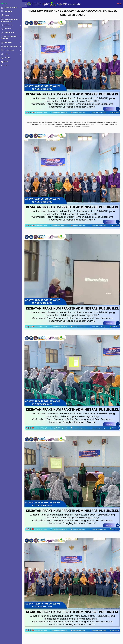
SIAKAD (5, 62)
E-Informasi (7, 43)
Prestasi (6, 15)
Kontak (5, 66)
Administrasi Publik (9, 8)
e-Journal (6, 58)
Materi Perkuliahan (9, 46)
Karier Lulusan (8, 33)
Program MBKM (8, 50)
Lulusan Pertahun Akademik (9, 37)
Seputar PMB (7, 25)
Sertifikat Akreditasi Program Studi (10, 20)
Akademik (6, 54)
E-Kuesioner (7, 12)
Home (4, 3)
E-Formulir (6, 29)
